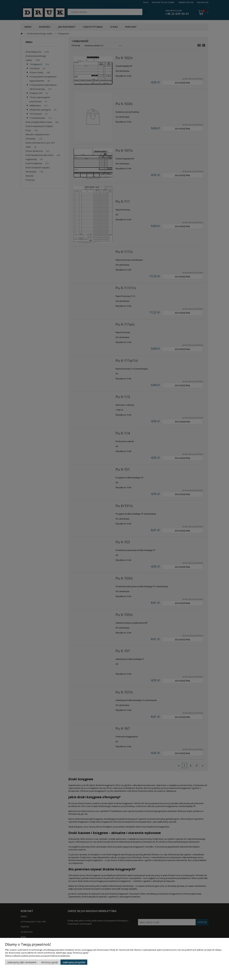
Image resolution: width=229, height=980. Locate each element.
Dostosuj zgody (49, 962)
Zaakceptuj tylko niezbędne (22, 962)
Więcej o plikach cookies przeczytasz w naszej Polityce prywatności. (38, 956)
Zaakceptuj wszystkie (74, 962)
